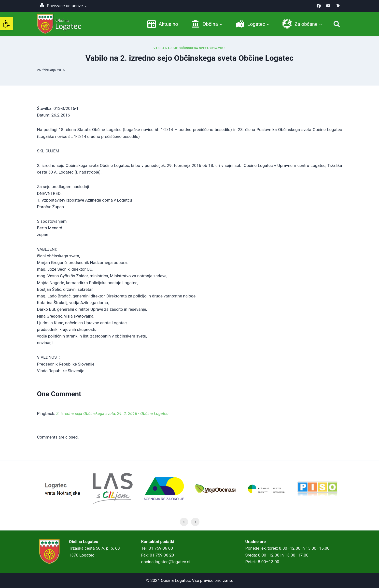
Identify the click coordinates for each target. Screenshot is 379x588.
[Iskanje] (337, 24)
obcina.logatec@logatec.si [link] (166, 562)
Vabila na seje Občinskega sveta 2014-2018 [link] (189, 48)
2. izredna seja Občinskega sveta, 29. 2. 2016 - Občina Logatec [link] (112, 413)
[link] (6, 24)
